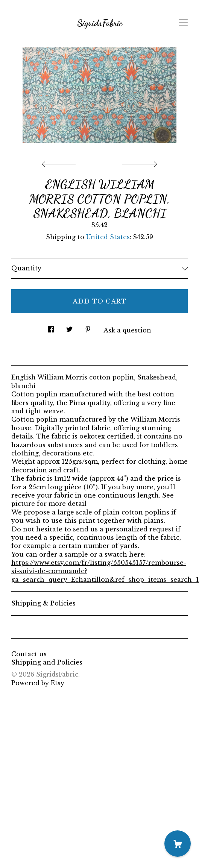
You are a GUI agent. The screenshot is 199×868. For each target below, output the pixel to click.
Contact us (29, 654)
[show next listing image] (138, 162)
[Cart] (178, 844)
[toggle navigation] (183, 23)
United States (108, 237)
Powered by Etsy (38, 683)
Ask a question (127, 330)
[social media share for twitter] (69, 327)
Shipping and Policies (47, 662)
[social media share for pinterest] (88, 327)
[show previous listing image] (61, 162)
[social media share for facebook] (51, 327)
